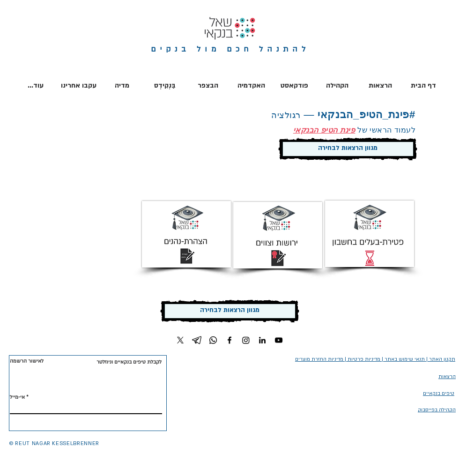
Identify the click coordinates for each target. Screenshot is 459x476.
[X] (180, 340)
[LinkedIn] (262, 340)
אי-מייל (17, 397)
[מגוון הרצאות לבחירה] (348, 149)
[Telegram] (197, 340)
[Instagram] (246, 340)
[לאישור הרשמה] (27, 361)
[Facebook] (229, 340)
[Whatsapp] (213, 340)
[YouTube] (279, 340)
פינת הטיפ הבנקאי (324, 130)
